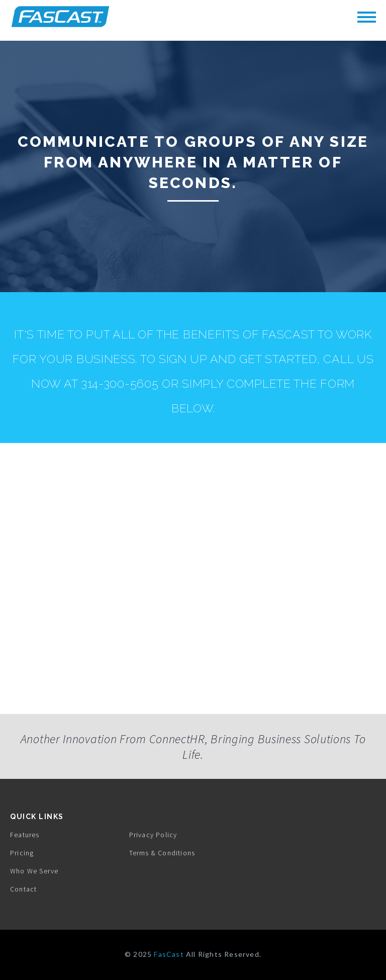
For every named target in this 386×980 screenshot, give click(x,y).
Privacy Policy (153, 835)
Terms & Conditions (162, 853)
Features (25, 835)
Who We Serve (34, 871)
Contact (23, 889)
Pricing (22, 853)
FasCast (169, 954)
